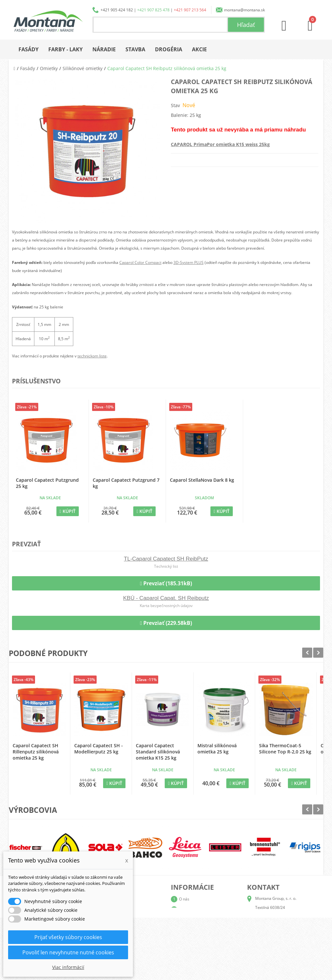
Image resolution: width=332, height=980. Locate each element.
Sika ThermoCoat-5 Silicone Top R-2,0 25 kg (285, 749)
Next (318, 653)
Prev (307, 653)
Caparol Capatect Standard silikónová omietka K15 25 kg (158, 752)
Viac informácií (68, 967)
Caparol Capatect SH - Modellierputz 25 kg (99, 749)
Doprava (187, 920)
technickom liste (92, 356)
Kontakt (186, 951)
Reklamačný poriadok (198, 941)
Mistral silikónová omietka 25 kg (217, 749)
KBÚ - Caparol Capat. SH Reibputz (166, 598)
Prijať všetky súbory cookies (68, 937)
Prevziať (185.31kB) (166, 583)
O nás (184, 899)
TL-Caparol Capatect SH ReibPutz (166, 559)
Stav (175, 105)
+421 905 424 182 (117, 10)
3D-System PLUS (189, 262)
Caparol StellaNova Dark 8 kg (202, 480)
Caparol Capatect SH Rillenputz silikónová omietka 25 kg (36, 752)
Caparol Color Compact (140, 262)
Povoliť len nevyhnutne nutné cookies (68, 952)
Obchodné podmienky (199, 930)
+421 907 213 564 (190, 10)
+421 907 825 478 (153, 10)
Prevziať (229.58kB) (166, 623)
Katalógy (187, 909)
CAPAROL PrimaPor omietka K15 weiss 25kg (220, 144)
